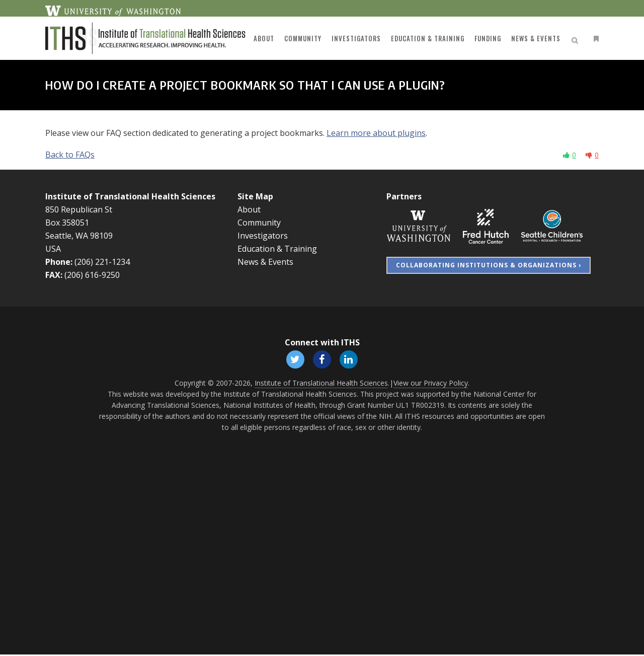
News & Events (265, 262)
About (249, 209)
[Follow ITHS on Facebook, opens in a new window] (322, 359)
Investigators (263, 236)
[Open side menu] (594, 39)
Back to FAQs (70, 155)
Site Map (255, 196)
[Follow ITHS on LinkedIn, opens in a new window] (350, 359)
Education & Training (277, 249)
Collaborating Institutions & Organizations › (489, 265)
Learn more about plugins (376, 133)
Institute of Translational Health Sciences (130, 196)
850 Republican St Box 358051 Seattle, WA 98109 (79, 223)
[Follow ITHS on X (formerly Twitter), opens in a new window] (294, 359)
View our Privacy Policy (431, 384)
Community (259, 223)
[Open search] (577, 39)
